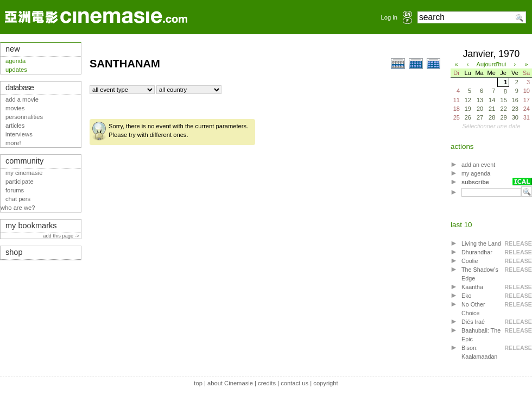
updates (16, 70)
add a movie (22, 99)
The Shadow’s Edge (480, 274)
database (20, 87)
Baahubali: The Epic (481, 335)
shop (14, 252)
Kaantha (472, 287)
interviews (19, 134)
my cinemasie (24, 173)
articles (15, 126)
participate (20, 182)
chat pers (18, 199)
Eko (467, 296)
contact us (294, 383)
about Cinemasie (230, 383)
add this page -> (62, 236)
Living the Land (481, 243)
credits (267, 383)
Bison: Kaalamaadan (479, 352)
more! (13, 143)
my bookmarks (31, 226)
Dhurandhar (477, 252)
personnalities (24, 117)
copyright (325, 383)
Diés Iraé (473, 322)
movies (15, 108)
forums (15, 190)
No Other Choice (473, 309)
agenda (15, 61)
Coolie (470, 261)
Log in (389, 17)
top (198, 383)
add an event (478, 165)
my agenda (476, 173)
